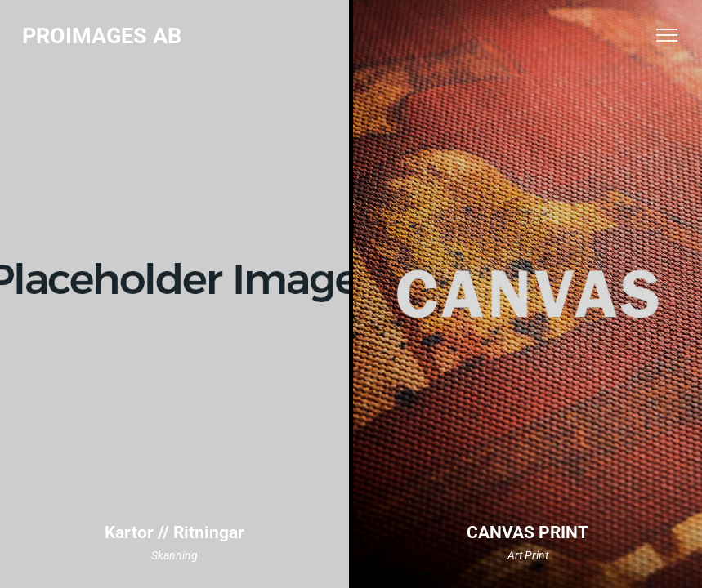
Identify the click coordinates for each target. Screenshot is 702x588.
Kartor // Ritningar (174, 532)
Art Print (528, 555)
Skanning (174, 555)
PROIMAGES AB (102, 36)
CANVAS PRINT (528, 532)
